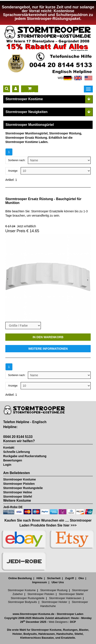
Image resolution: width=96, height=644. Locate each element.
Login (7, 465)
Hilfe (39, 578)
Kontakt (9, 448)
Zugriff (69, 578)
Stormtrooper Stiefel (18, 497)
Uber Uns (58, 582)
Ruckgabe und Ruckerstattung (25, 456)
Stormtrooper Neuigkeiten (27, 112)
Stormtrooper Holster (54, 602)
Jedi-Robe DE (13, 507)
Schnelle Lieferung (16, 452)
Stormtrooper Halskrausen (65, 598)
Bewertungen (13, 460)
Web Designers (58, 622)
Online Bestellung (20, 578)
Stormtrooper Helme (18, 492)
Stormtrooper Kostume (19, 479)
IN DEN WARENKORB (48, 337)
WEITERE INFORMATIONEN (48, 349)
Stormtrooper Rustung (54, 590)
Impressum (39, 582)
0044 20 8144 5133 (18, 437)
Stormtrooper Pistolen (19, 484)
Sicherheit (54, 578)
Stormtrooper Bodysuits (23, 602)
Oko (81, 578)
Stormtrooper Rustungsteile (23, 488)
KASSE (30, 89)
